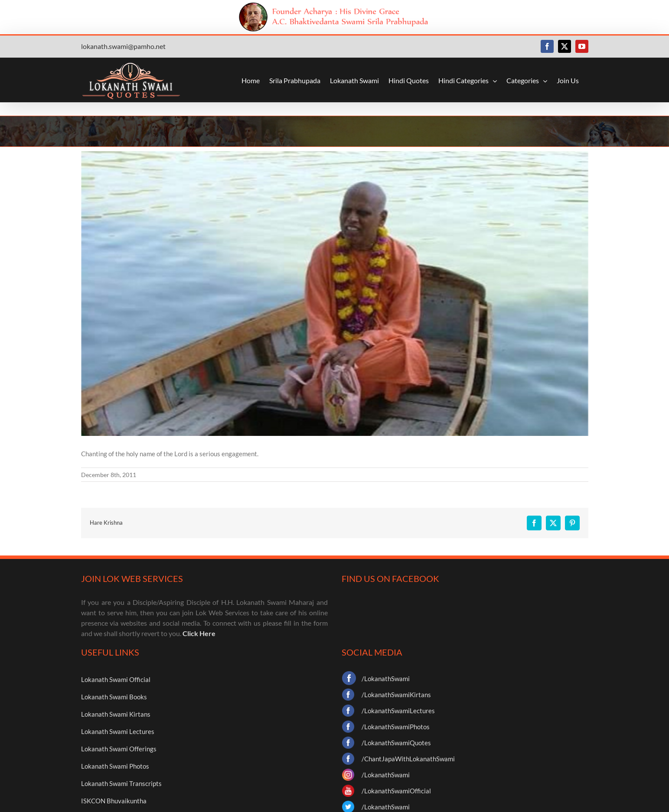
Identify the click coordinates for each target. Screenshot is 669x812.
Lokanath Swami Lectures (118, 731)
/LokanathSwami (386, 679)
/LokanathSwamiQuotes (396, 743)
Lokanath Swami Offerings (119, 749)
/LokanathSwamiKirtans (396, 695)
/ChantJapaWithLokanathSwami (408, 759)
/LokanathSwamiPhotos (396, 727)
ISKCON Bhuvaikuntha (114, 801)
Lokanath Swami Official (116, 679)
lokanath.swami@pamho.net (123, 46)
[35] (335, 294)
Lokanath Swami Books (114, 697)
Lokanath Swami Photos (115, 766)
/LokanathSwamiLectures (398, 711)
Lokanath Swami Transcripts (121, 783)
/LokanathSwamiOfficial (396, 791)
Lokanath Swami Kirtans (116, 714)
